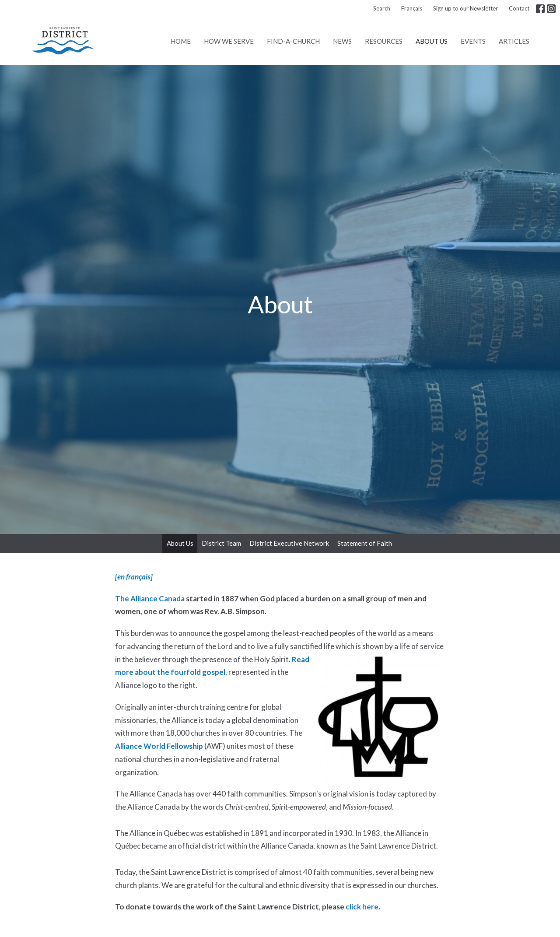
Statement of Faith (365, 543)
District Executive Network (289, 543)
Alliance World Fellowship (159, 746)
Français (412, 8)
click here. (363, 907)
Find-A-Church (293, 41)
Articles (514, 41)
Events (473, 41)
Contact (519, 8)
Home (181, 41)
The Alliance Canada (150, 598)
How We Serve (229, 41)
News (342, 41)
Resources (384, 41)
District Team (221, 543)
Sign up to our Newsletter (465, 8)
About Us (432, 41)
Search (382, 8)
